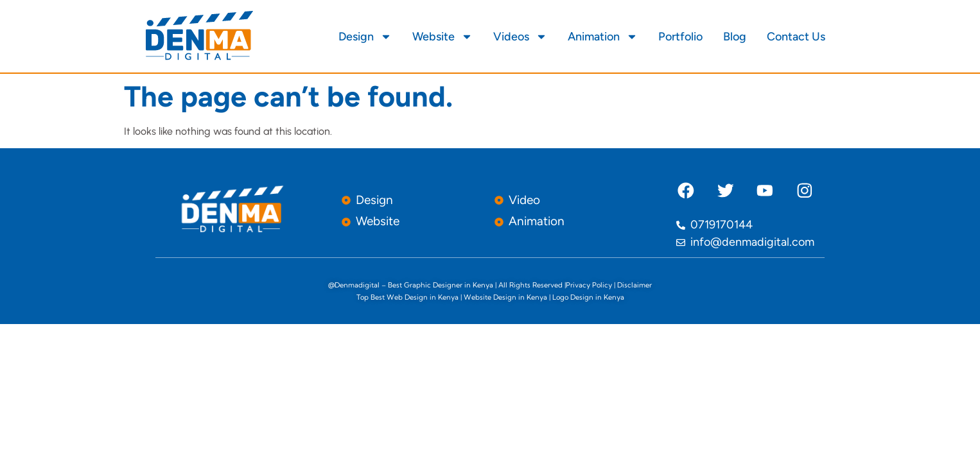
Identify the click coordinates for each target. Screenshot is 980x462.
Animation (603, 37)
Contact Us (796, 37)
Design (365, 37)
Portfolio (680, 37)
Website (442, 37)
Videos (520, 37)
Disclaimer (634, 285)
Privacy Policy (589, 285)
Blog (735, 37)
